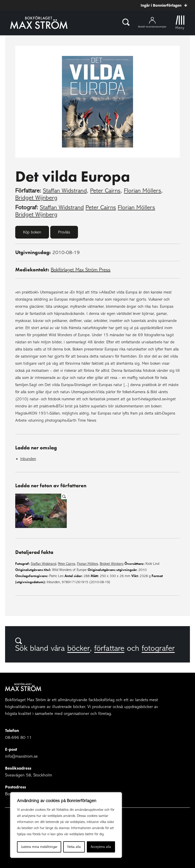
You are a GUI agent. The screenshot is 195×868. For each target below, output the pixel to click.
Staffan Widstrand (65, 191)
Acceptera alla (101, 847)
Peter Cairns (105, 191)
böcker (79, 648)
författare (109, 648)
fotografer (158, 648)
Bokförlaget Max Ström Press (81, 270)
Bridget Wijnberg (36, 198)
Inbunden (28, 459)
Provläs (64, 232)
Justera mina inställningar (39, 847)
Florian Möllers (143, 191)
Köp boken (32, 232)
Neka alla (74, 847)
